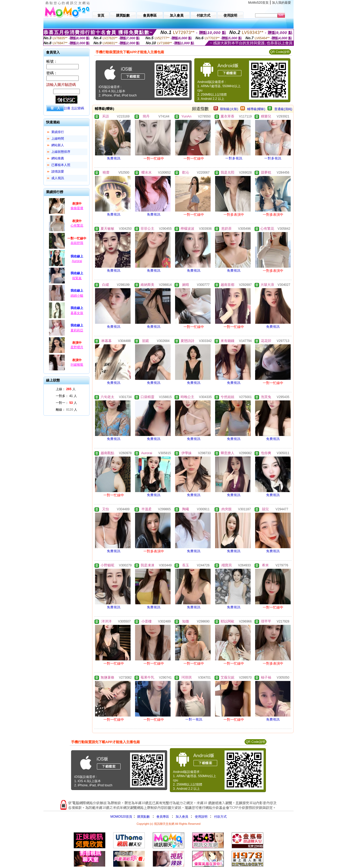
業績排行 (58, 132)
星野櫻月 (77, 347)
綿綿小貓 (77, 296)
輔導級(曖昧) (256, 109)
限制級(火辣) (229, 109)
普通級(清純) (283, 109)
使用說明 (201, 817)
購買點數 (143, 817)
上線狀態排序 (61, 152)
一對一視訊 (194, 719)
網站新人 (58, 145)
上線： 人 (66, 389)
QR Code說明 (280, 52)
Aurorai (77, 261)
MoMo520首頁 (258, 3)
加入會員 (182, 817)
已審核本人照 (61, 165)
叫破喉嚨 (77, 365)
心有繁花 (77, 225)
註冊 (67, 108)
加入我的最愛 (281, 3)
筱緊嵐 (77, 278)
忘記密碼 (78, 108)
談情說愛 (58, 171)
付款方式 (220, 817)
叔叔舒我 (77, 243)
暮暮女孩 (77, 313)
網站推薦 (58, 158)
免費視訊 (114, 158)
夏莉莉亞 (77, 330)
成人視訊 (58, 178)
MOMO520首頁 (121, 817)
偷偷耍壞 (77, 208)
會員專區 (163, 817)
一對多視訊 (234, 158)
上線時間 (58, 139)
